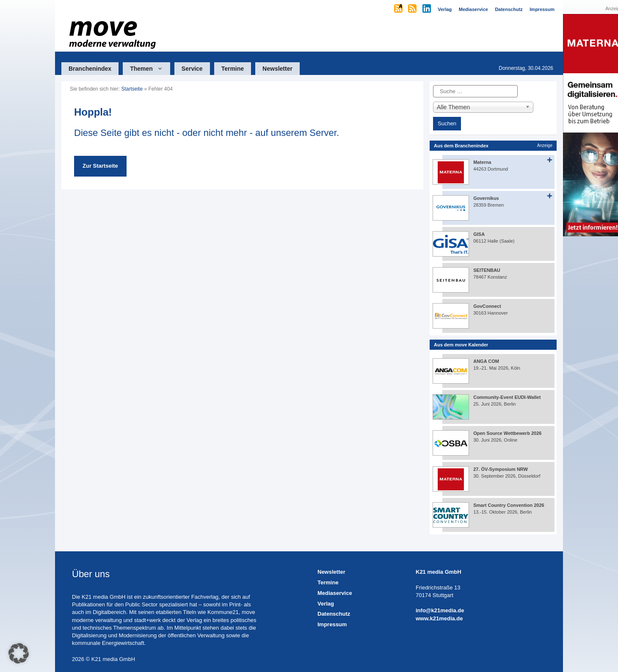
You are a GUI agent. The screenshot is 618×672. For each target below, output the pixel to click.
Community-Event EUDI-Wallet (507, 397)
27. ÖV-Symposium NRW (501, 469)
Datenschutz (334, 614)
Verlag (326, 604)
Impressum (332, 624)
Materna (482, 162)
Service (192, 69)
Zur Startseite (100, 166)
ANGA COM (486, 361)
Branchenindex (90, 69)
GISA (479, 234)
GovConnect (487, 306)
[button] (19, 653)
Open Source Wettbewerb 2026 (507, 433)
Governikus (486, 198)
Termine (233, 69)
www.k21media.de (439, 618)
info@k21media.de (440, 610)
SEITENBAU (487, 270)
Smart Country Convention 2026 (509, 505)
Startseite (132, 89)
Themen (150, 69)
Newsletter (277, 69)
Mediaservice (335, 593)
